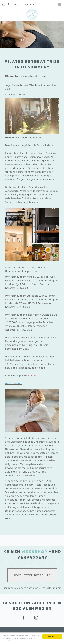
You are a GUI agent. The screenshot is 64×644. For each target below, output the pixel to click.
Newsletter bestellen (32, 575)
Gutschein (28, 4)
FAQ (16, 4)
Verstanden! (52, 636)
